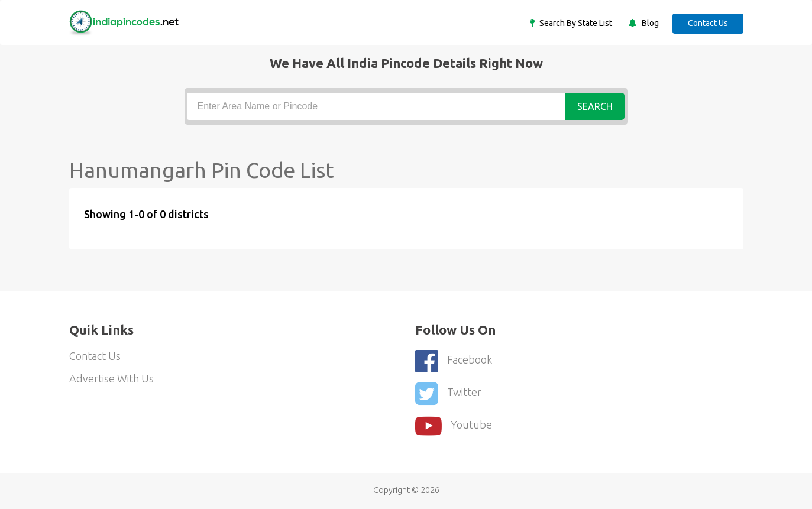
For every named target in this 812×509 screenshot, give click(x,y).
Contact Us (708, 23)
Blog (649, 23)
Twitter (448, 393)
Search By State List (575, 23)
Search (595, 106)
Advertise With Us (111, 378)
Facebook (454, 361)
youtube (454, 426)
